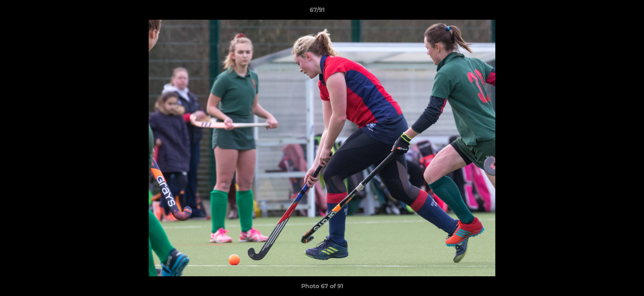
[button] (609, 12)
